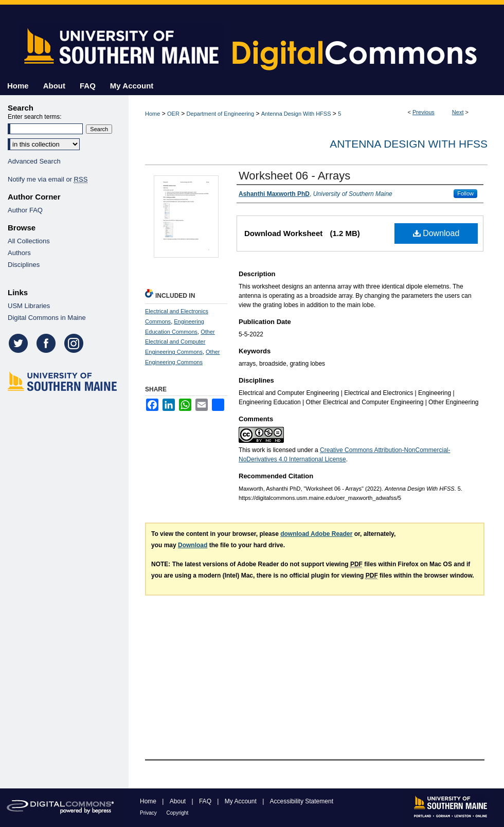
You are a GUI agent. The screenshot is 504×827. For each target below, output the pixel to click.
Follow (465, 193)
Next (458, 112)
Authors (19, 253)
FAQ (206, 801)
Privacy (149, 813)
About (179, 801)
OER (173, 114)
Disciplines (24, 265)
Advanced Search (34, 161)
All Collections (29, 241)
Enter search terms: (35, 117)
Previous (424, 112)
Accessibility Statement (302, 801)
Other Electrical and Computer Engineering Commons (180, 342)
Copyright (178, 813)
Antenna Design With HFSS (296, 114)
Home (152, 114)
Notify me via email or (48, 179)
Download (436, 233)
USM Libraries (29, 306)
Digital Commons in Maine (47, 318)
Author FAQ (25, 210)
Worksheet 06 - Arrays (294, 176)
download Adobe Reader (316, 534)
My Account (241, 801)
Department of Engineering (220, 114)
